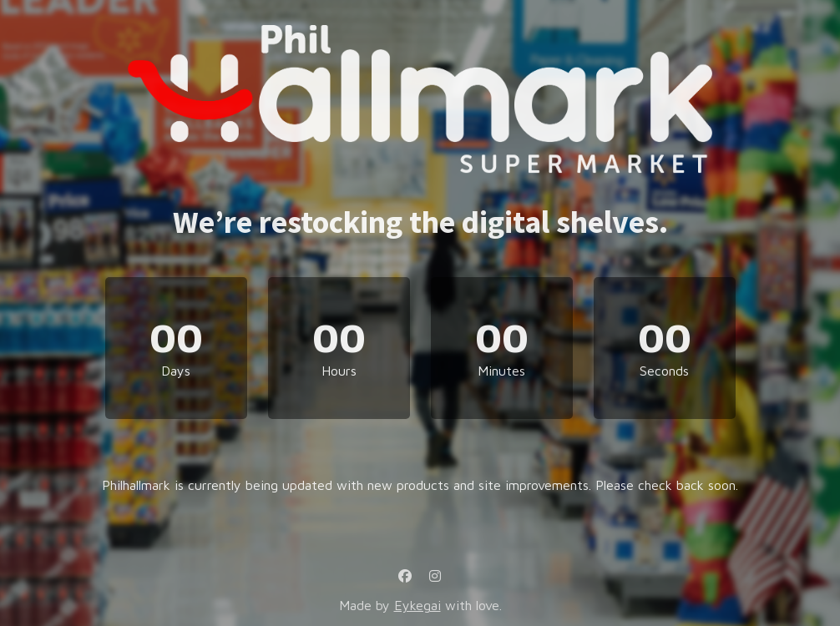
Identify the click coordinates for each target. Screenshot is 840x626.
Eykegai (417, 605)
